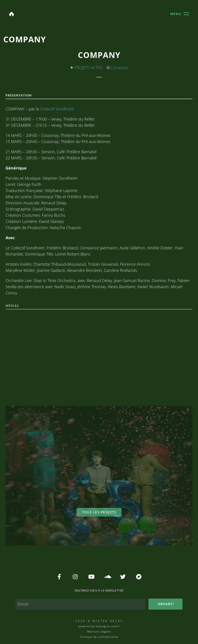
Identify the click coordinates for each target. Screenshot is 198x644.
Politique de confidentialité (99, 637)
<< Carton (82, 481)
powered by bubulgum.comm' (99, 626)
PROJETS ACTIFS (89, 69)
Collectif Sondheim (57, 144)
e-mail (21, 596)
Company (119, 69)
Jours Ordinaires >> (120, 481)
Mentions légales (99, 632)
